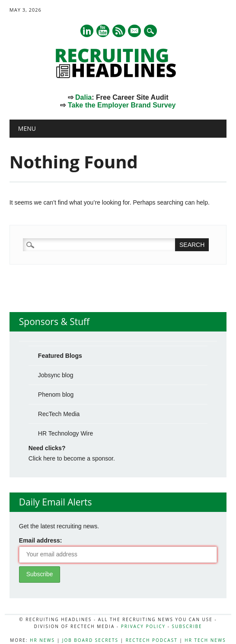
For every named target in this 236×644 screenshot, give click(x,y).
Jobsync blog (56, 375)
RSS (119, 31)
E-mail (135, 32)
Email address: (41, 540)
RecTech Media (59, 414)
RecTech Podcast (152, 640)
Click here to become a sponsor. (72, 458)
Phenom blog (56, 395)
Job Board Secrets (90, 640)
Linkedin (87, 31)
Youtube (103, 31)
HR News (42, 640)
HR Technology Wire (65, 433)
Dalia (83, 97)
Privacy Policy (143, 626)
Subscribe (187, 626)
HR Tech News (205, 640)
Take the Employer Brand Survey (122, 105)
